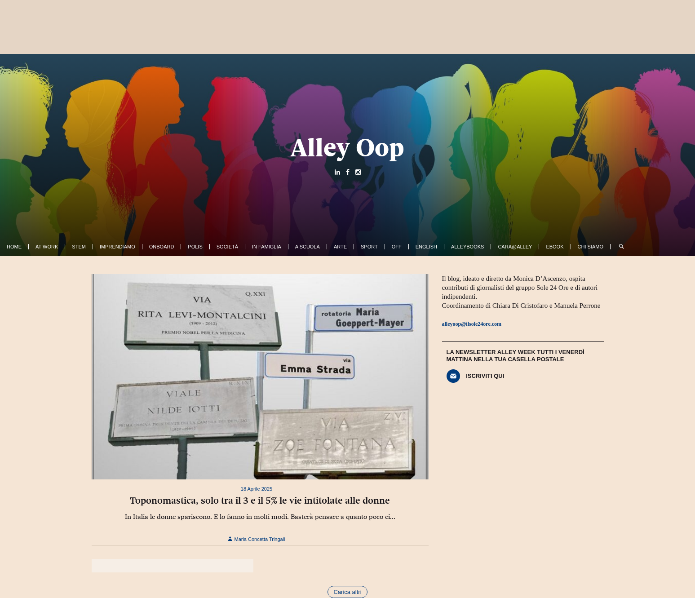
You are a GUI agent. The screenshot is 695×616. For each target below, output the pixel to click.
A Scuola (308, 247)
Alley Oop (347, 147)
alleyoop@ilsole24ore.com (472, 324)
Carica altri (347, 592)
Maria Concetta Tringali (256, 539)
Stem (79, 247)
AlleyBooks (467, 247)
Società (227, 247)
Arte (340, 247)
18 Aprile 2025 (257, 489)
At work (47, 247)
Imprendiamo (117, 247)
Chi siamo (591, 247)
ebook (555, 247)
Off (397, 247)
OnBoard (162, 247)
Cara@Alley (515, 247)
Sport (369, 247)
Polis (195, 247)
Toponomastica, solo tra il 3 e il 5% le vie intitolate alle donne (260, 501)
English (426, 247)
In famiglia (267, 247)
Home (14, 247)
